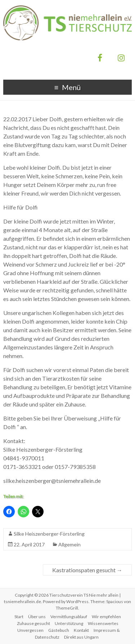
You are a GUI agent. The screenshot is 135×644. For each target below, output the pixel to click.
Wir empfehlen (106, 617)
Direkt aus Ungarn (81, 637)
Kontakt (81, 630)
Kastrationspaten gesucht (87, 570)
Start (19, 617)
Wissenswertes (103, 623)
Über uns (37, 617)
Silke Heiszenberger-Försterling (49, 534)
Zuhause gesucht (33, 623)
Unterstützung (69, 623)
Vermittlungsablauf (69, 617)
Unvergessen (30, 630)
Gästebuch (59, 630)
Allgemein (69, 544)
